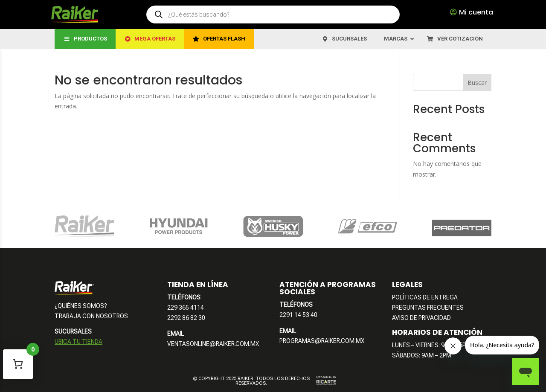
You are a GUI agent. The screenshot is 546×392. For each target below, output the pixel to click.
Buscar (477, 83)
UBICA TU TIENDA (78, 342)
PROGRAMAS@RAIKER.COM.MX (322, 341)
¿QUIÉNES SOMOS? (81, 306)
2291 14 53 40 (298, 315)
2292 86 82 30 (186, 318)
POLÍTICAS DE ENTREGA (425, 297)
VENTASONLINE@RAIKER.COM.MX (213, 344)
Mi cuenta (476, 12)
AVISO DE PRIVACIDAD (421, 318)
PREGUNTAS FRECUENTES (428, 308)
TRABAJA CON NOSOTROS (91, 316)
